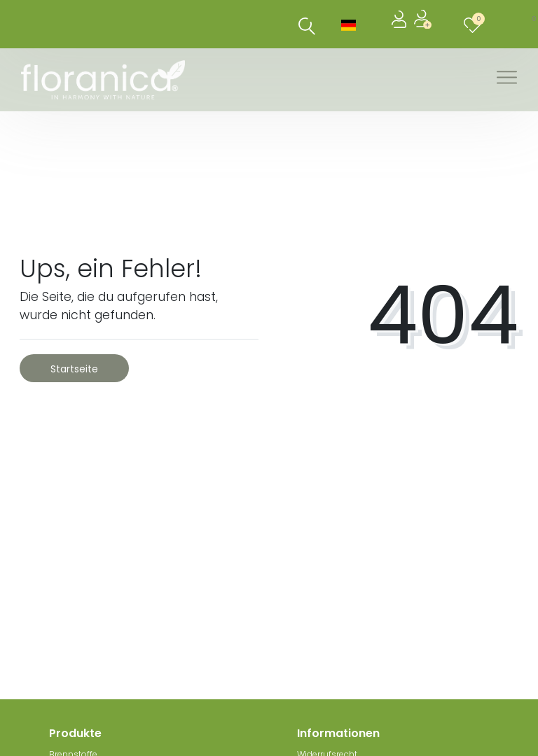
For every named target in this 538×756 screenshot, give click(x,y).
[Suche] (307, 26)
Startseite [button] (74, 369)
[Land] (349, 24)
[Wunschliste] (475, 24)
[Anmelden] (400, 24)
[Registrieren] (424, 24)
